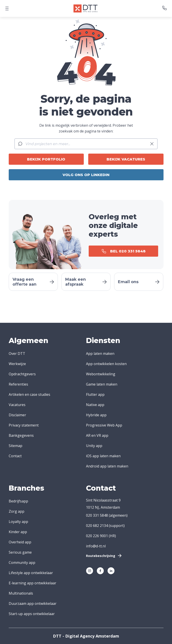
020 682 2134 (97, 526)
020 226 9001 (97, 536)
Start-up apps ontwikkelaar (32, 614)
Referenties (18, 384)
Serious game (20, 552)
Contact (15, 456)
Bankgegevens (21, 435)
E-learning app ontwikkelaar (33, 583)
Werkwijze (17, 364)
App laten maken (100, 353)
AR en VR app (97, 435)
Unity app (94, 446)
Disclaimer (17, 415)
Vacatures (17, 405)
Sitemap (16, 446)
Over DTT (17, 353)
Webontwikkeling (101, 374)
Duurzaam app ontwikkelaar (33, 603)
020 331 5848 (97, 515)
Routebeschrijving (104, 556)
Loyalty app (18, 522)
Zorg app (17, 511)
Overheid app (20, 542)
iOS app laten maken (103, 456)
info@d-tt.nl (96, 546)
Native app (95, 405)
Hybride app (96, 415)
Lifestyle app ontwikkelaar (31, 573)
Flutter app (95, 394)
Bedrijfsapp (18, 501)
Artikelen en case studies (29, 394)
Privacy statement (24, 425)
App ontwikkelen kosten (106, 364)
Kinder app (18, 532)
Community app (22, 563)
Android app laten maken (107, 466)
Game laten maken (102, 384)
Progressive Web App (104, 425)
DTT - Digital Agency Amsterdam (86, 636)
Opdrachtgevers (22, 374)
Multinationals (21, 593)
